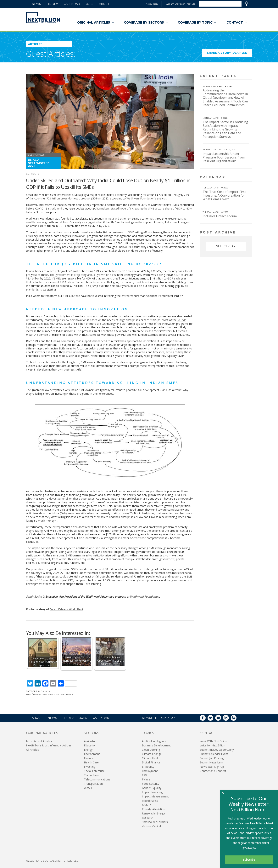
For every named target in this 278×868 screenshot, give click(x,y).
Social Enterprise (94, 771)
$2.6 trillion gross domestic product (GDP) (72, 198)
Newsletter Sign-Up (212, 767)
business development (44, 694)
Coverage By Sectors (146, 23)
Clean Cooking (151, 750)
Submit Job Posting (212, 758)
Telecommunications (97, 779)
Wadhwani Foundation (145, 597)
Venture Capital (151, 826)
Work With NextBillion (213, 741)
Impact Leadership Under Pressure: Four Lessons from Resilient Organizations (224, 157)
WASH (88, 788)
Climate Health (151, 758)
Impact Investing (152, 792)
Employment (150, 771)
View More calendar (239, 178)
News (36, 4)
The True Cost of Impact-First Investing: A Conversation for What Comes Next (224, 195)
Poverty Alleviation (153, 809)
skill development (64, 694)
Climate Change (152, 754)
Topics (148, 733)
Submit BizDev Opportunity (217, 750)
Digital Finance (151, 762)
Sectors (92, 733)
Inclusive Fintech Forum (220, 216)
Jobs (89, 4)
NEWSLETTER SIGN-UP (158, 718)
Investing (90, 767)
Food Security (150, 784)
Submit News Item (211, 762)
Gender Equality (152, 788)
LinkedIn (229, 719)
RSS (236, 719)
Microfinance (150, 801)
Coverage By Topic (197, 23)
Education (46, 691)
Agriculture (91, 741)
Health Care (91, 762)
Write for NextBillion (212, 745)
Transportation (93, 784)
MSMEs (147, 805)
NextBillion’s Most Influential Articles (49, 745)
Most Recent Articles (39, 741)
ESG (144, 775)
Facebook (205, 719)
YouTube (221, 719)
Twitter (213, 719)
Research (148, 818)
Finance (89, 758)
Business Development (156, 745)
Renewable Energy (153, 813)
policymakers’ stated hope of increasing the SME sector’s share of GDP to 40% (142, 208)
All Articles (32, 750)
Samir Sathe (33, 174)
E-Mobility (148, 767)
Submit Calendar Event (214, 754)
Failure (146, 779)
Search (247, 4)
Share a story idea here (230, 54)
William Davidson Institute (180, 4)
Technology (91, 775)
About (104, 4)
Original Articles (96, 23)
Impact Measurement (155, 796)
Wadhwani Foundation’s (141, 198)
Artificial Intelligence (154, 741)
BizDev (52, 4)
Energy (88, 750)
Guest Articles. (51, 54)
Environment (92, 754)
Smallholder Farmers (155, 822)
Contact (237, 23)
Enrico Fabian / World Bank (67, 609)
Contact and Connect (213, 771)
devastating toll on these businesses (72, 499)
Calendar (72, 4)
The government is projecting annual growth (77, 275)
